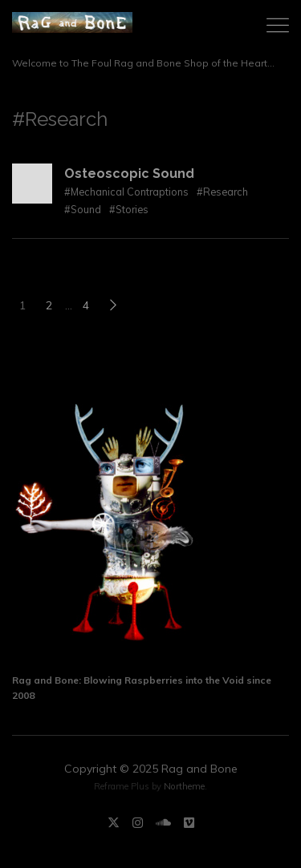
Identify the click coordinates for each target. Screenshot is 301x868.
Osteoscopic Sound (129, 174)
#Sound (83, 209)
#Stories (129, 209)
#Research (222, 192)
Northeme (184, 786)
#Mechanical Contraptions (126, 192)
